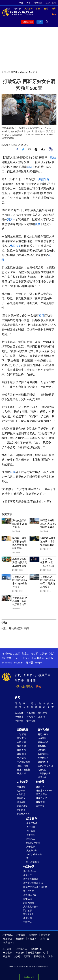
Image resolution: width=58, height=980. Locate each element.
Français (7, 663)
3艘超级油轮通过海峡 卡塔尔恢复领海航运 (48, 541)
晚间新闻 (21, 746)
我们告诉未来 (30, 871)
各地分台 (38, 3)
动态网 (17, 956)
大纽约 (17, 654)
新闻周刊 (21, 754)
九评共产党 (29, 891)
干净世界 (8, 953)
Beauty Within (33, 843)
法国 (9, 658)
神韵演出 (19, 721)
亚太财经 (21, 773)
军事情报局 (43, 758)
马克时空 (42, 770)
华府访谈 (21, 758)
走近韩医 (40, 806)
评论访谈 (43, 730)
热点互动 (42, 738)
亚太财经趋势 (24, 770)
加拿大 (26, 654)
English (49, 658)
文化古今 (21, 810)
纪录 (13, 472)
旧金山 (17, 658)
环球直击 (21, 738)
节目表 (19, 681)
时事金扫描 (43, 742)
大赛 (28, 3)
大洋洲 (43, 654)
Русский (19, 663)
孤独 (53, 158)
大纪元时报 (36, 949)
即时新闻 (43, 713)
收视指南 (33, 935)
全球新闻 (21, 734)
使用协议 (8, 939)
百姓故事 (28, 910)
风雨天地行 (29, 903)
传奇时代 (28, 875)
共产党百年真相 (31, 879)
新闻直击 (21, 750)
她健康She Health (45, 791)
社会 (28, 72)
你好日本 (31, 827)
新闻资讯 (13, 72)
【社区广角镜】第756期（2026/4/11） (48, 562)
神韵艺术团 (22, 949)
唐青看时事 (43, 762)
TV (40, 22)
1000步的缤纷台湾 (34, 856)
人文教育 (22, 782)
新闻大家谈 (43, 734)
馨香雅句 (21, 798)
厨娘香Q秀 (31, 850)
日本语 (29, 663)
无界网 (27, 956)
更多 (51, 956)
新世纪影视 (39, 956)
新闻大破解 (43, 754)
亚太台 (26, 658)
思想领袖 (42, 750)
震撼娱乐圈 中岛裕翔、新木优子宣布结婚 (20, 601)
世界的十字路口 (45, 766)
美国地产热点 (23, 814)
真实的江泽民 (30, 895)
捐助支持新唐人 (24, 686)
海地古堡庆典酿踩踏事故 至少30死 (20, 524)
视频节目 (45, 675)
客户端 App (9, 943)
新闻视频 (23, 730)
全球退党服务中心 (37, 953)
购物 (39, 686)
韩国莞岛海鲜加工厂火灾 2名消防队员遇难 (48, 524)
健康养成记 (41, 798)
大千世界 (31, 847)
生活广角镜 (32, 823)
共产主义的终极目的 (33, 883)
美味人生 (31, 839)
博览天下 (31, 717)
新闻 (17, 697)
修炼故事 (28, 918)
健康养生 (42, 782)
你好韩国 (31, 831)
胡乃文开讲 (41, 794)
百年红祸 (28, 899)
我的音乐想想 (33, 862)
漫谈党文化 (29, 914)
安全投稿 (20, 939)
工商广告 (28, 922)
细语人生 (42, 777)
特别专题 (29, 867)
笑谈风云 (21, 791)
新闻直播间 (28, 22)
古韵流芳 (21, 794)
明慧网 (6, 956)
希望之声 (20, 953)
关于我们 (21, 935)
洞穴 (30, 167)
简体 (54, 3)
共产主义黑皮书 (31, 907)
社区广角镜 (23, 766)
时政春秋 (42, 746)
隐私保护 (45, 935)
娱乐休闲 (32, 818)
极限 (41, 316)
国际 (22, 72)
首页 (4, 72)
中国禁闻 (21, 742)
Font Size (43, 149)
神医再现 (40, 802)
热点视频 (31, 713)
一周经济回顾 (24, 762)
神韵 (21, 3)
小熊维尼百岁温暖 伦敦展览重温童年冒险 (20, 562)
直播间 (31, 681)
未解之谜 (21, 787)
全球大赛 (31, 721)
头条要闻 (19, 713)
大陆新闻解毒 (44, 773)
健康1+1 (40, 787)
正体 (48, 3)
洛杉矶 (34, 654)
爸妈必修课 (22, 806)
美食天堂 (31, 835)
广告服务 (32, 939)
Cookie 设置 (29, 977)
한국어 (39, 663)
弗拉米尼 (44, 179)
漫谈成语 (21, 802)
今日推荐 (19, 717)
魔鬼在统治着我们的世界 (35, 887)
